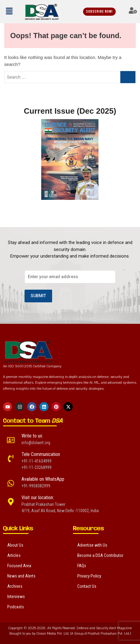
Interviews (16, 597)
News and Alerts (21, 576)
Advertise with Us (92, 545)
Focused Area (19, 566)
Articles (14, 555)
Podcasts (16, 607)
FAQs (82, 566)
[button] (10, 11)
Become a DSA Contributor (100, 555)
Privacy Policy (89, 576)
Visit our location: (38, 498)
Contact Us (87, 586)
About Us (15, 545)
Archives (15, 586)
